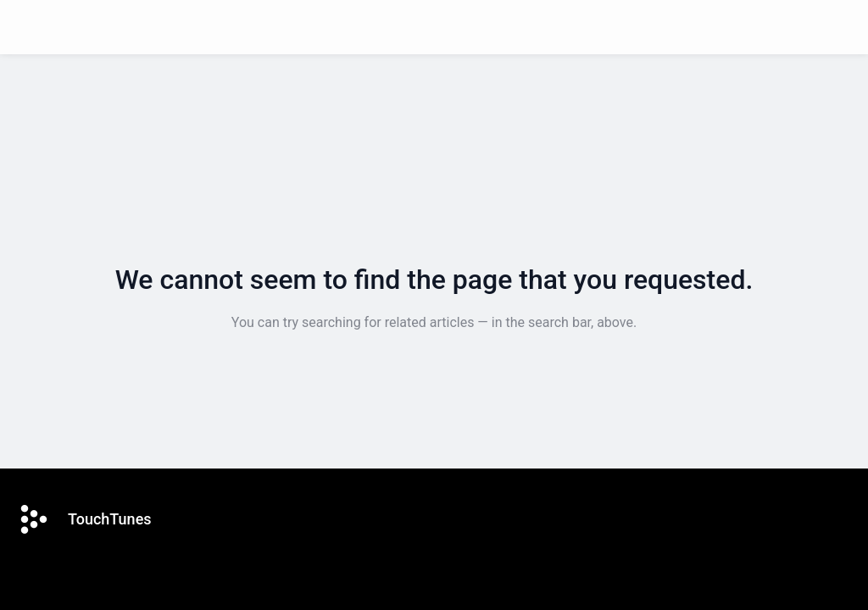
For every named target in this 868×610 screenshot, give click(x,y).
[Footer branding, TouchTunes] (93, 519)
